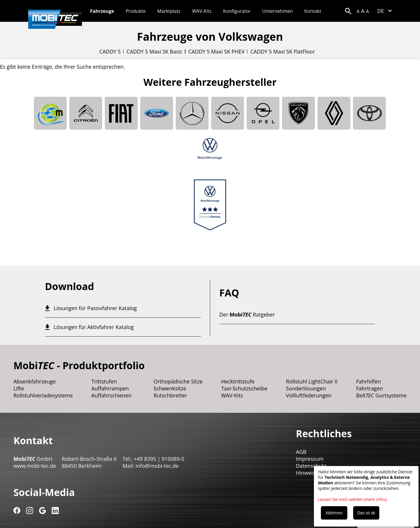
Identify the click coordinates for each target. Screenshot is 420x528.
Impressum (310, 459)
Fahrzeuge (102, 11)
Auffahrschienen (111, 395)
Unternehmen (277, 11)
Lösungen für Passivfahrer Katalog (95, 308)
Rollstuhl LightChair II (312, 381)
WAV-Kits (202, 11)
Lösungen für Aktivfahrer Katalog (94, 327)
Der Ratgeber (247, 314)
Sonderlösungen (306, 388)
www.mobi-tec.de (35, 466)
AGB (301, 452)
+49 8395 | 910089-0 (159, 459)
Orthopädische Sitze (178, 381)
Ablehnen (334, 513)
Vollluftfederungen (309, 395)
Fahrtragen (369, 388)
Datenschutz (311, 466)
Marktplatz (169, 11)
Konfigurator (237, 11)
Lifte (19, 388)
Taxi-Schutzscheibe (244, 388)
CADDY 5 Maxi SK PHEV (217, 51)
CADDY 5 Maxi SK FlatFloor (283, 51)
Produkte (136, 11)
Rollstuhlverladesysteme (43, 395)
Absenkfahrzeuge (35, 381)
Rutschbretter (170, 395)
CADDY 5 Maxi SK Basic (154, 51)
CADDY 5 (110, 51)
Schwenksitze (170, 388)
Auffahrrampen (110, 388)
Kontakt (313, 11)
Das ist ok (366, 513)
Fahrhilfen (368, 381)
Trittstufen (104, 381)
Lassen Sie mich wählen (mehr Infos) (352, 499)
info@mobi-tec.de (157, 466)
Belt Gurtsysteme (381, 395)
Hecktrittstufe (238, 381)
